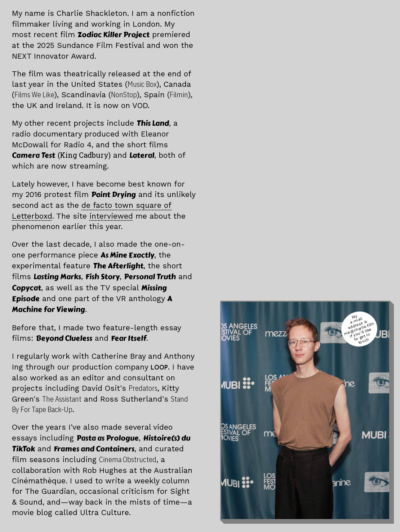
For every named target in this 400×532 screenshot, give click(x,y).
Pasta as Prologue (108, 438)
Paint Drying (114, 195)
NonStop (124, 95)
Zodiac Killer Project (114, 35)
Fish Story (103, 277)
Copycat (26, 288)
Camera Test (61, 155)
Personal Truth (150, 277)
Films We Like (34, 95)
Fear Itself (129, 338)
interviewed (111, 216)
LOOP (159, 367)
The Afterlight (118, 266)
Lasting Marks (57, 277)
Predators (143, 388)
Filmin (179, 95)
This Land (153, 123)
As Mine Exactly (127, 255)
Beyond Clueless (64, 338)
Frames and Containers (94, 449)
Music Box (142, 84)
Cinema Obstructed (128, 459)
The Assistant (62, 399)
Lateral (142, 155)
